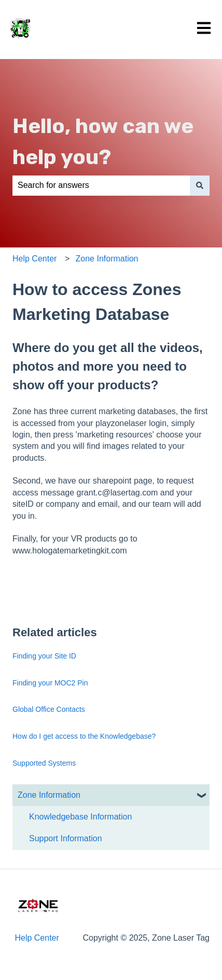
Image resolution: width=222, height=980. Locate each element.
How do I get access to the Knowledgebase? (84, 736)
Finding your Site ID (44, 656)
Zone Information (107, 259)
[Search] (200, 185)
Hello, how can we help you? (103, 142)
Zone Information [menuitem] (49, 795)
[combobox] (101, 185)
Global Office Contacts (49, 709)
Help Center (34, 259)
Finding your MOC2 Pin (50, 683)
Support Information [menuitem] (66, 838)
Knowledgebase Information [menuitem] (80, 817)
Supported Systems (44, 763)
